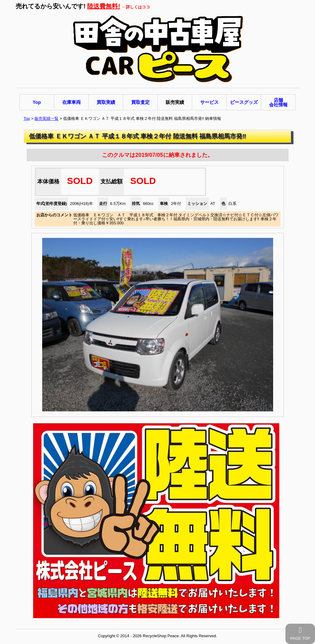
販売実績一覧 (46, 118)
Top (27, 118)
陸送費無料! (104, 6)
